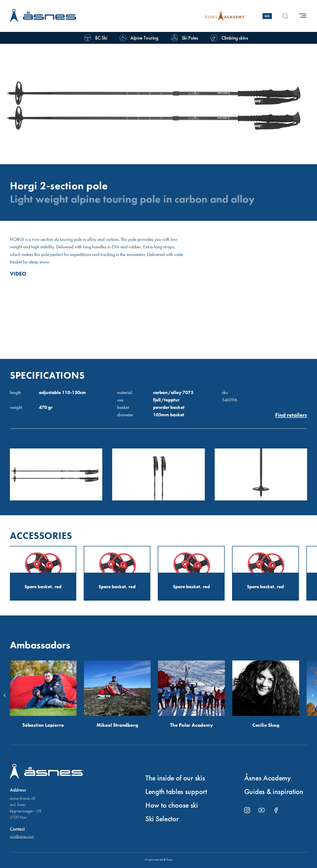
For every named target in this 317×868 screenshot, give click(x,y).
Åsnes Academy (267, 778)
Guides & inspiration (274, 792)
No (267, 16)
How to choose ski (172, 805)
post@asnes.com (22, 836)
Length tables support (176, 792)
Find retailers (291, 415)
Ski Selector (162, 819)
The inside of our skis (175, 778)
